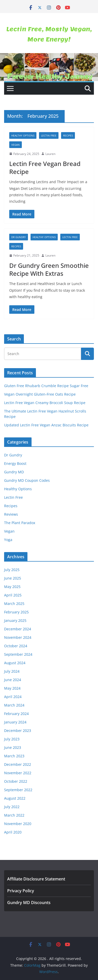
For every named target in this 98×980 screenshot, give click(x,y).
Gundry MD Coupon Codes (27, 480)
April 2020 (13, 832)
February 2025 (16, 612)
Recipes (68, 135)
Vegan (16, 145)
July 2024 (12, 671)
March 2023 (14, 756)
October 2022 (16, 781)
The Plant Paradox (20, 523)
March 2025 (14, 604)
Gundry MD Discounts (29, 903)
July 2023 (12, 739)
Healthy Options (23, 135)
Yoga (8, 540)
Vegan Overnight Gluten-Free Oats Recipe (40, 394)
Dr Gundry (19, 237)
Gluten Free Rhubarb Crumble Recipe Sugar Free (46, 386)
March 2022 (14, 815)
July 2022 (12, 807)
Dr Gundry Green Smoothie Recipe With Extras (49, 269)
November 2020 (18, 824)
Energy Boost (15, 463)
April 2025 (13, 595)
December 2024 (18, 629)
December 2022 (18, 764)
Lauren (50, 154)
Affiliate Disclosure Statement (36, 879)
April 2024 (13, 697)
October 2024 (16, 646)
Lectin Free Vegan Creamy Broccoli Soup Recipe (45, 403)
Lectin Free (49, 135)
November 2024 (18, 637)
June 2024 (13, 680)
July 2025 (12, 570)
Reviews (11, 514)
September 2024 (18, 654)
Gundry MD (14, 472)
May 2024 (12, 688)
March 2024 (14, 705)
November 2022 (18, 773)
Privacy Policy (21, 891)
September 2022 (18, 790)
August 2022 (15, 798)
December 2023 (18, 731)
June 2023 (13, 747)
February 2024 (16, 714)
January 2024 (15, 722)
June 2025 (13, 578)
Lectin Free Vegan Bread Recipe (45, 168)
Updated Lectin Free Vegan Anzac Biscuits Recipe (46, 425)
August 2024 (15, 663)
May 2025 (12, 587)
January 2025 (15, 620)
